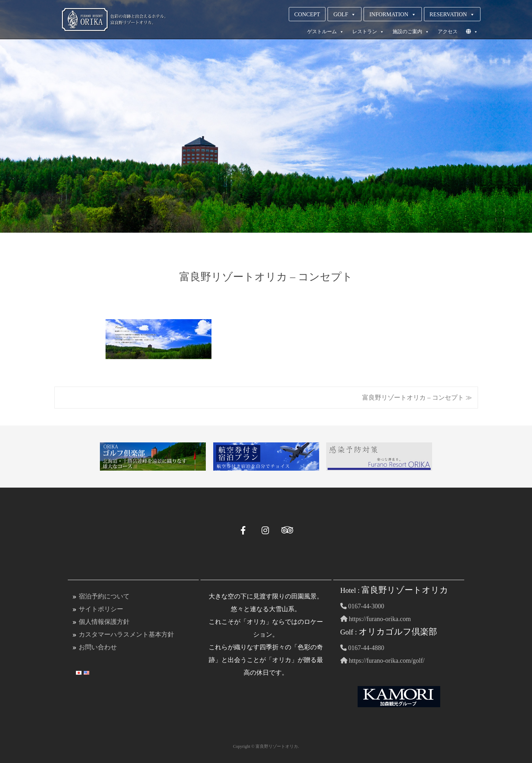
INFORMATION (393, 14)
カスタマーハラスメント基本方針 (126, 634)
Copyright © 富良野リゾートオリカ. (266, 746)
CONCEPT (307, 14)
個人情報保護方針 (104, 622)
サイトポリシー (101, 609)
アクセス (448, 32)
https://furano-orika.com (376, 619)
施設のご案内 (411, 32)
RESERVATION (452, 14)
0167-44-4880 (362, 648)
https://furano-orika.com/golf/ (382, 661)
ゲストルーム (325, 32)
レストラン (368, 32)
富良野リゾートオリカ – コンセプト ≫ (417, 398)
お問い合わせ (98, 647)
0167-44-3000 (362, 606)
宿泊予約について (104, 596)
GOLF (345, 14)
